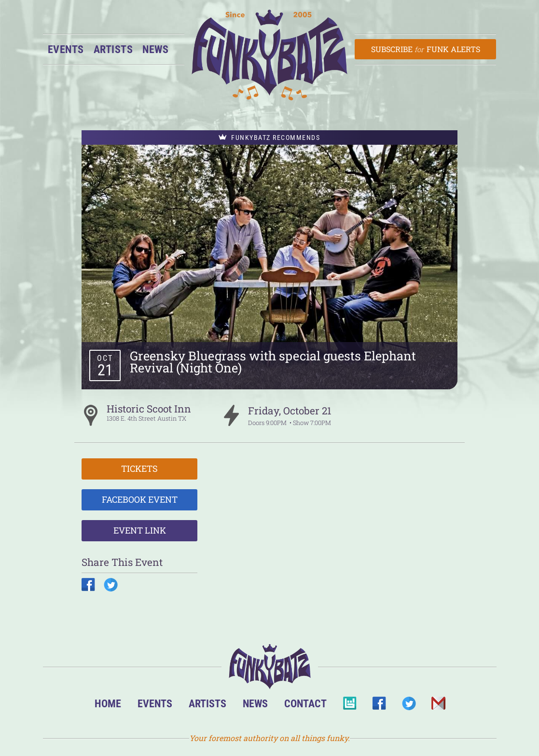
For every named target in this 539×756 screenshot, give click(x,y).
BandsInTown (350, 706)
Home (108, 703)
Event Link (140, 530)
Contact (305, 703)
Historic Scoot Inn (149, 409)
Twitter (408, 706)
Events (66, 49)
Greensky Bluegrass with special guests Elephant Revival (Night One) (273, 362)
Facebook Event (140, 499)
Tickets (139, 468)
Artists (113, 49)
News (155, 49)
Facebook (379, 706)
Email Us (438, 706)
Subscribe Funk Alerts (425, 49)
